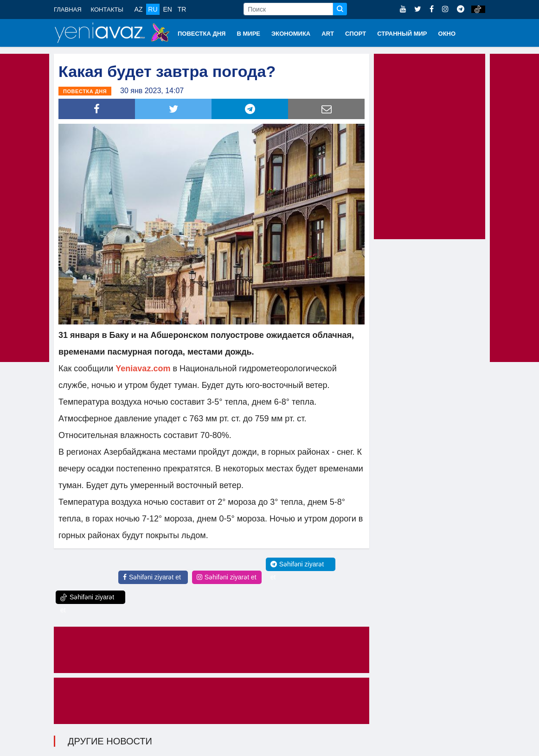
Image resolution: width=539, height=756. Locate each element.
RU (153, 9)
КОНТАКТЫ (107, 10)
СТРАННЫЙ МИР (402, 34)
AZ (139, 9)
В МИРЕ (248, 34)
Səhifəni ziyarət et (152, 577)
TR (182, 9)
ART (328, 34)
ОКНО (447, 34)
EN (167, 9)
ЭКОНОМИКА (291, 34)
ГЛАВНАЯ (68, 10)
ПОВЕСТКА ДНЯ (202, 34)
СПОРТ (356, 34)
